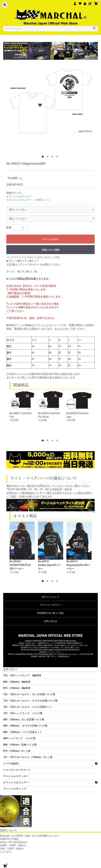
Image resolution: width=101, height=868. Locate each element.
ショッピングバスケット (17, 770)
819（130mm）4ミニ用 (17, 751)
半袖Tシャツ (43, 200)
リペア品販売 (12, 764)
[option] (50, 100)
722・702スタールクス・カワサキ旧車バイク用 (30, 701)
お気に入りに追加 (50, 250)
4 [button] (58, 157)
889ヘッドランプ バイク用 (19, 738)
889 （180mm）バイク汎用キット (23, 732)
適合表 (68, 489)
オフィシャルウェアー (17, 782)
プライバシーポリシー (50, 605)
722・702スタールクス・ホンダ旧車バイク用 (29, 694)
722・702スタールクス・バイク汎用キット (28, 707)
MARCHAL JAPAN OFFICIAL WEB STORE (50, 636)
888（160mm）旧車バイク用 (20, 745)
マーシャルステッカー (16, 776)
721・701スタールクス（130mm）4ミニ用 (28, 757)
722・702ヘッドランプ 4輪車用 (22, 675)
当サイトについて (50, 597)
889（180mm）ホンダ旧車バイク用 (24, 720)
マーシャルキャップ (15, 789)
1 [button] (43, 157)
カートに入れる (50, 239)
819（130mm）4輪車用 (17, 688)
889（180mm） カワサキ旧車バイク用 (25, 726)
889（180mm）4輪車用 (17, 682)
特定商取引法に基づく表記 (50, 613)
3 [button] (53, 157)
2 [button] (48, 157)
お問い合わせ (50, 621)
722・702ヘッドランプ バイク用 (23, 713)
